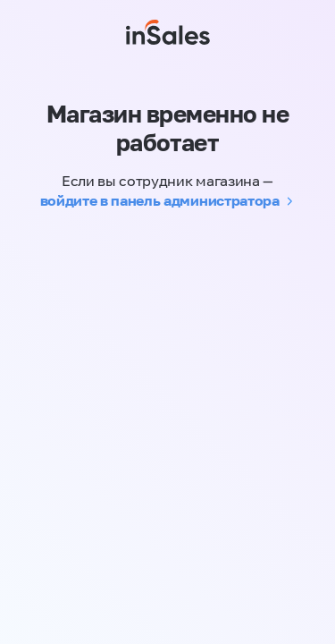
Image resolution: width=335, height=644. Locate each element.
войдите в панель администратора (160, 200)
